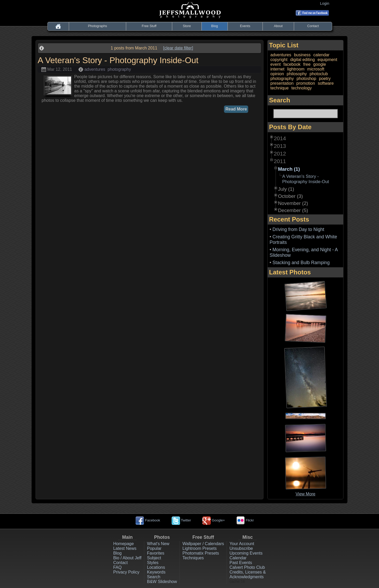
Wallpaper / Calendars (203, 544)
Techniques (193, 558)
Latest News (125, 548)
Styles (153, 563)
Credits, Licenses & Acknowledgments (248, 574)
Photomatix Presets (201, 553)
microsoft (316, 69)
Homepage (123, 544)
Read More (236, 109)
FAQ (117, 567)
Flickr (245, 520)
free (307, 64)
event (275, 64)
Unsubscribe (241, 548)
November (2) (293, 203)
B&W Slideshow (162, 582)
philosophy (297, 74)
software (326, 83)
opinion (277, 74)
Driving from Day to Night (298, 229)
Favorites (156, 553)
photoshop (306, 79)
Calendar (238, 558)
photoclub (319, 74)
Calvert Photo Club (247, 567)
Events (245, 26)
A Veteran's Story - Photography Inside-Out (306, 179)
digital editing (303, 60)
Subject (154, 558)
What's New (158, 544)
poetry (325, 79)
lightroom (296, 69)
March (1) (289, 169)
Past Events (241, 563)
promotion (306, 83)
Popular (154, 548)
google (320, 64)
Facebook (148, 520)
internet (277, 69)
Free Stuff (149, 26)
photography (119, 69)
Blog (215, 26)
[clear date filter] (178, 48)
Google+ (214, 520)
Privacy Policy (126, 572)
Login (326, 3)
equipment (327, 60)
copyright (279, 60)
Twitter (181, 520)
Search (154, 577)
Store (187, 26)
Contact (313, 26)
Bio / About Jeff (127, 558)
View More (305, 494)
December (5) (293, 210)
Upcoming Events (246, 553)
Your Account (242, 544)
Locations (156, 567)
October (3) (290, 196)
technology (301, 88)
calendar (321, 55)
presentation (282, 83)
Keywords (156, 572)
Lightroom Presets (200, 548)
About (278, 26)
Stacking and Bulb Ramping (301, 263)
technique (279, 88)
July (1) (286, 189)
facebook (292, 64)
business (302, 55)
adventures (95, 69)
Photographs (98, 26)
